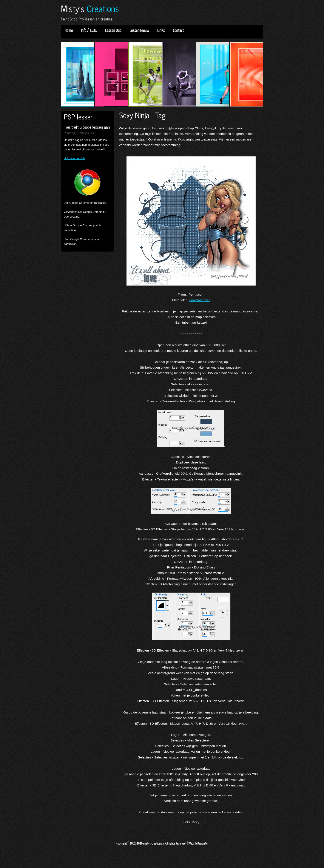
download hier (200, 300)
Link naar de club (74, 158)
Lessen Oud (115, 31)
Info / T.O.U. (89, 31)
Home (69, 31)
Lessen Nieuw (141, 31)
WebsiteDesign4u (198, 844)
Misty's (90, 8)
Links (162, 31)
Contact (178, 31)
